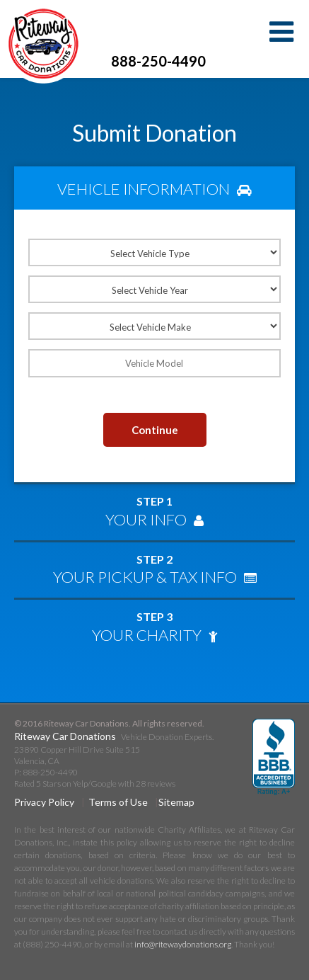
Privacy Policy (44, 802)
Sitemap (176, 802)
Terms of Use (118, 802)
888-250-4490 (158, 61)
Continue (155, 430)
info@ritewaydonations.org (183, 944)
